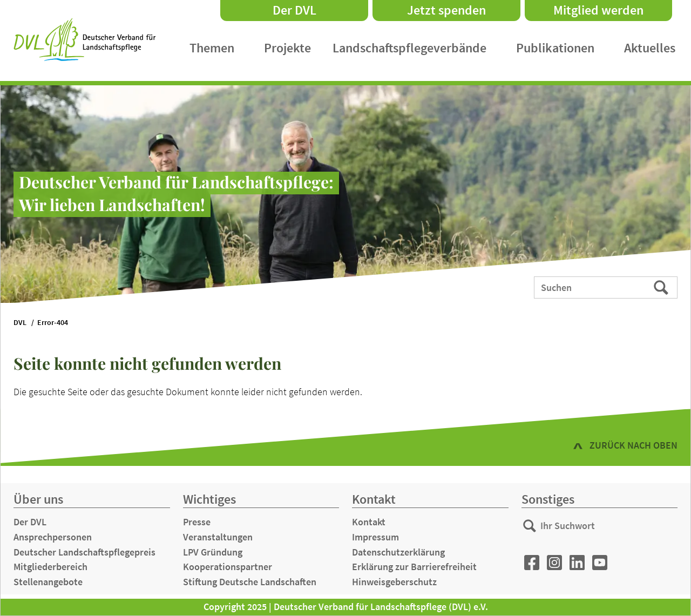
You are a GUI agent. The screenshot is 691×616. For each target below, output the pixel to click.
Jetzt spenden (446, 10)
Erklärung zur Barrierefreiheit (414, 567)
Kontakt (369, 522)
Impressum (375, 537)
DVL (20, 323)
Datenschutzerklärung (398, 552)
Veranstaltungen (218, 537)
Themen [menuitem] (212, 48)
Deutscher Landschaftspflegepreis (84, 552)
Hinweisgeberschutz (394, 582)
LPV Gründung (213, 552)
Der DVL (294, 10)
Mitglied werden (598, 10)
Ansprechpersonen (53, 537)
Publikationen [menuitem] (555, 48)
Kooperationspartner (228, 567)
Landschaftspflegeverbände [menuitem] (409, 48)
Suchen (662, 287)
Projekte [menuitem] (287, 48)
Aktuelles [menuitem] (650, 48)
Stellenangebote (48, 582)
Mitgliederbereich (50, 567)
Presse (197, 522)
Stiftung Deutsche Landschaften (250, 582)
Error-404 (53, 323)
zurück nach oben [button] (634, 445)
